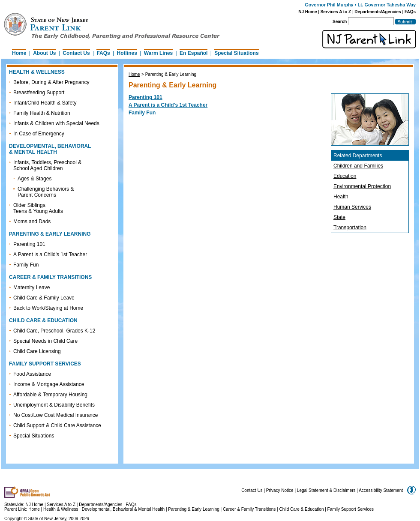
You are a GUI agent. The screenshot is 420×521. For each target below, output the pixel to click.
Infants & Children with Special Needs (56, 123)
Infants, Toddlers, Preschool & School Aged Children (47, 165)
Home (19, 53)
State (339, 217)
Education (345, 176)
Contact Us (76, 53)
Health (341, 197)
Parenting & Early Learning (194, 509)
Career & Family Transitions (249, 509)
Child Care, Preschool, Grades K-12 (54, 331)
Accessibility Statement (381, 490)
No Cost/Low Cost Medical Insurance (55, 415)
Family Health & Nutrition (42, 113)
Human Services (352, 207)
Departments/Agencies (378, 12)
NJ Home (307, 12)
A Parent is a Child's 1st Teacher (50, 255)
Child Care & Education (302, 509)
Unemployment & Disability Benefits (54, 405)
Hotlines (127, 53)
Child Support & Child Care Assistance (57, 425)
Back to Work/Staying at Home (48, 308)
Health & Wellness (61, 509)
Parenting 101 (29, 244)
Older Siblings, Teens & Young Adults (38, 208)
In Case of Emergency (39, 134)
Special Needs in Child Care (45, 341)
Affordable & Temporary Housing (50, 395)
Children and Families (358, 166)
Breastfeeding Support (39, 93)
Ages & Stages (34, 179)
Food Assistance (32, 374)
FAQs (410, 12)
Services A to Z (336, 12)
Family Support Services (351, 509)
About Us (44, 53)
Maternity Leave (31, 287)
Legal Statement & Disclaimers (326, 490)
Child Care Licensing (37, 351)
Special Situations (236, 53)
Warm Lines (159, 53)
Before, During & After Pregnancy (51, 82)
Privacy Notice (280, 490)
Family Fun (26, 265)
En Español (193, 53)
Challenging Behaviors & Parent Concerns (46, 192)
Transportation (350, 228)
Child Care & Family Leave (44, 298)
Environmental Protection (362, 186)
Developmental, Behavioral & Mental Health (123, 509)
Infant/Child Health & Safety (45, 103)
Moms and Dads (32, 222)
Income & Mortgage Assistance (49, 384)
